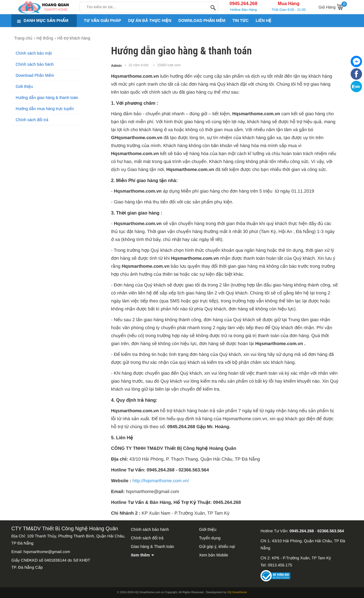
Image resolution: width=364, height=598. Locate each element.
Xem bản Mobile (214, 555)
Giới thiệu (24, 86)
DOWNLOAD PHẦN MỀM (202, 20)
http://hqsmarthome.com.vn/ (161, 481)
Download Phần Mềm (35, 75)
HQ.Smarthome (237, 592)
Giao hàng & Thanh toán (152, 547)
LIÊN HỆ (263, 20)
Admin (116, 66)
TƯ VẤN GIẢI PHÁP (103, 20)
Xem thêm (140, 555)
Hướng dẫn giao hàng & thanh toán (47, 98)
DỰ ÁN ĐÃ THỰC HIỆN (150, 20)
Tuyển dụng (210, 538)
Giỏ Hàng (333, 6)
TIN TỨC (240, 20)
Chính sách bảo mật (34, 53)
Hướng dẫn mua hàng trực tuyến (45, 109)
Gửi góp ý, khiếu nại (217, 547)
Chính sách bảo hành (35, 64)
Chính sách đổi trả (32, 120)
